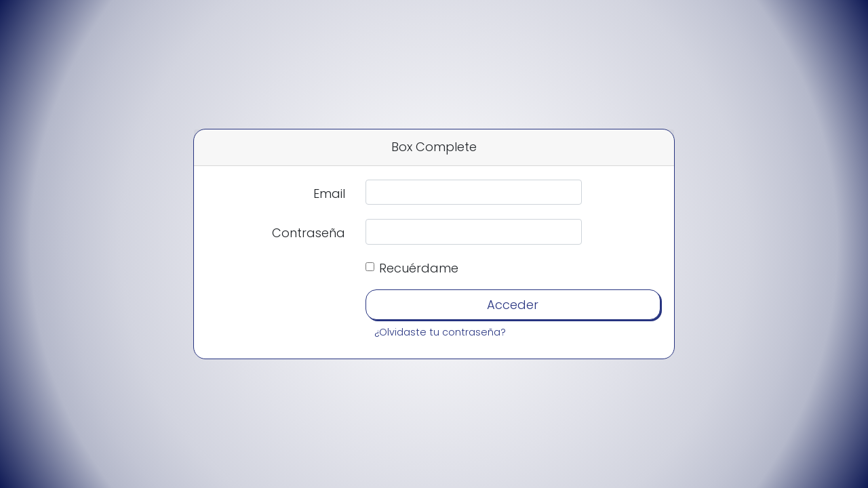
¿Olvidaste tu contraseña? (440, 332)
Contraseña (309, 233)
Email (329, 194)
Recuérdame (419, 268)
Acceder (513, 305)
